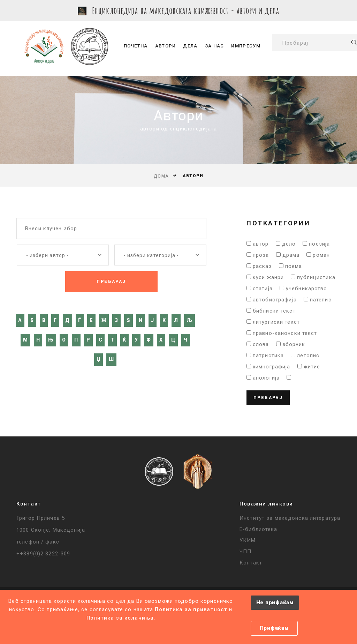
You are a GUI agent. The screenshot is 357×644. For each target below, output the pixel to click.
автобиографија (275, 300)
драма (291, 255)
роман (321, 255)
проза (261, 255)
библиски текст (274, 311)
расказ (262, 266)
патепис (321, 300)
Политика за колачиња (120, 618)
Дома (161, 176)
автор (261, 244)
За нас (215, 46)
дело (289, 244)
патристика (268, 355)
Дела (190, 46)
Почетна (136, 46)
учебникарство (307, 289)
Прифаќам (274, 628)
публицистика (316, 277)
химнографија (272, 367)
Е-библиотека (259, 529)
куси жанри (268, 277)
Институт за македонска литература (290, 518)
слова (261, 344)
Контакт (251, 563)
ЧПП (245, 552)
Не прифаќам (275, 602)
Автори (166, 46)
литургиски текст (276, 322)
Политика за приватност (191, 609)
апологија (266, 378)
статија (263, 289)
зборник (294, 344)
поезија (319, 244)
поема (294, 266)
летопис (308, 355)
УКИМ (248, 540)
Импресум (246, 46)
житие (312, 367)
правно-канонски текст (285, 333)
